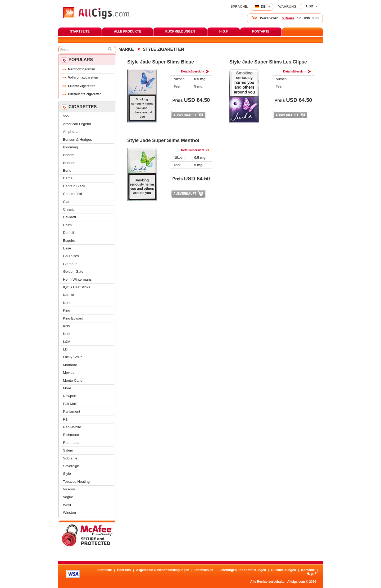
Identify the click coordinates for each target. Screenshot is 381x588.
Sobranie (70, 458)
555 (66, 116)
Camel (68, 178)
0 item (288, 18)
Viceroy (69, 489)
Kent (67, 303)
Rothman (71, 443)
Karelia (69, 295)
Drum (67, 225)
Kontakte (308, 570)
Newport (70, 396)
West (67, 505)
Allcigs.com (296, 582)
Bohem (69, 155)
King (67, 310)
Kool (67, 334)
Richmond (71, 435)
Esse (67, 248)
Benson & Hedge (77, 140)
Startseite (105, 570)
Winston (69, 512)
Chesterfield (72, 194)
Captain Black (74, 186)
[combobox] (310, 7)
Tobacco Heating (76, 482)
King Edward (73, 318)
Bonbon (69, 163)
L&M (67, 342)
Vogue (68, 497)
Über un (124, 570)
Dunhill (68, 233)
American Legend (77, 124)
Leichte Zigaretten (82, 86)
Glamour (70, 264)
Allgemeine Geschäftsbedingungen (163, 570)
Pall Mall (70, 404)
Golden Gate (73, 272)
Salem (68, 450)
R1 (65, 419)
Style (67, 474)
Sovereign (71, 466)
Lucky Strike (73, 357)
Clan (67, 202)
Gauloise (71, 256)
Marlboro (70, 365)
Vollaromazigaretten (83, 78)
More (67, 388)
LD (65, 349)
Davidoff (69, 217)
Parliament (72, 411)
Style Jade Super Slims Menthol (163, 140)
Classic (69, 209)
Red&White (72, 427)
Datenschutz (204, 570)
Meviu (69, 373)
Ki (66, 326)
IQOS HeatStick (76, 287)
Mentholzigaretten (82, 69)
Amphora (70, 132)
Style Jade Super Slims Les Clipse (268, 62)
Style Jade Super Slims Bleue (161, 62)
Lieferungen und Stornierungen (242, 570)
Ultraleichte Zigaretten (85, 94)
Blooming (70, 147)
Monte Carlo (73, 380)
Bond (67, 170)
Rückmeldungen (284, 570)
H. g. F (312, 574)
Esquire (69, 241)
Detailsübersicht (193, 71)
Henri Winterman (77, 279)
